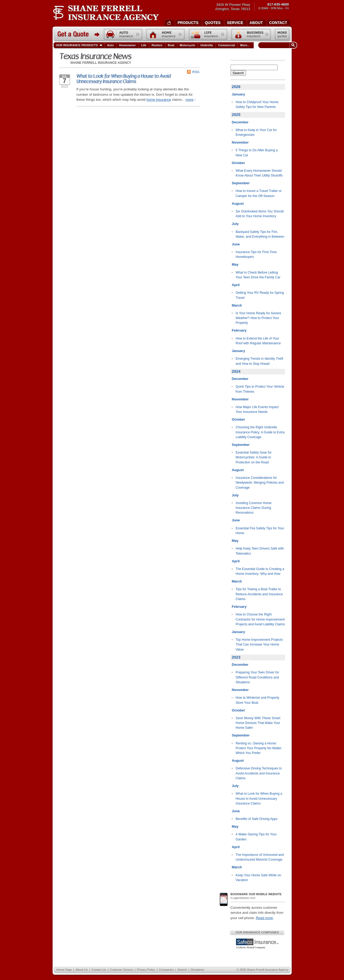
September (241, 183)
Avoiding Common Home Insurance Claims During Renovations (254, 508)
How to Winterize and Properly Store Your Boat (257, 700)
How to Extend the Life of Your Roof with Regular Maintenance (258, 341)
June (236, 244)
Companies (166, 970)
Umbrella (207, 45)
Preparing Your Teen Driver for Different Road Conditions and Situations (257, 677)
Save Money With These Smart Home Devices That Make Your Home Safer (258, 723)
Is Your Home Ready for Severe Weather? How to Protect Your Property (258, 318)
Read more (264, 918)
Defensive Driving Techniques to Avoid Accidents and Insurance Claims (259, 773)
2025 (236, 115)
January (239, 94)
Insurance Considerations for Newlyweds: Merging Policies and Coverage (260, 483)
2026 (236, 87)
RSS (196, 72)
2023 (236, 657)
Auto (110, 45)
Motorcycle (187, 45)
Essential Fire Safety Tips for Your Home (260, 531)
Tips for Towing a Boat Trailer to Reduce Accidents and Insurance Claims (259, 594)
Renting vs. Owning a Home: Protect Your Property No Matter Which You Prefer (259, 748)
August (238, 204)
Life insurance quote (208, 34)
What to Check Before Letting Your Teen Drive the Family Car (258, 275)
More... (245, 45)
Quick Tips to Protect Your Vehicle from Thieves (260, 389)
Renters (157, 45)
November (240, 142)
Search (238, 73)
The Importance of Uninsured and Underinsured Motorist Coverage (260, 857)
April (236, 285)
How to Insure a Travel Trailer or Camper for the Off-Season (259, 193)
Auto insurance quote (123, 34)
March (237, 305)
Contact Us (99, 970)
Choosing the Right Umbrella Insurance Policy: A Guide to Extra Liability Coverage (260, 432)
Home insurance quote (165, 34)
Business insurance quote (251, 34)
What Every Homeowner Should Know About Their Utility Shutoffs (259, 173)
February (239, 330)
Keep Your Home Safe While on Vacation (258, 878)
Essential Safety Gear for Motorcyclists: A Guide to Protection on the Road (254, 457)
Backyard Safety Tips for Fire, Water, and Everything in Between (260, 234)
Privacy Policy (146, 970)
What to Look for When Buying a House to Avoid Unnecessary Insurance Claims (124, 79)
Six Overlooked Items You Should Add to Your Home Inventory (260, 214)
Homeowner (127, 45)
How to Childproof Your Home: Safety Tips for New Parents (257, 104)
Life (144, 45)
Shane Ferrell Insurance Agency (106, 13)
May (235, 264)
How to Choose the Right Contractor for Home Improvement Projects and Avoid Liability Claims (260, 619)
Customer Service (121, 970)
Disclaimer (198, 970)
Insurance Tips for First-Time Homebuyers (256, 254)
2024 (236, 371)
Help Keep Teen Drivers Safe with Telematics (260, 551)
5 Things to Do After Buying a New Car (257, 153)
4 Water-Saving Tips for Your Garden (256, 837)
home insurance (159, 100)
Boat (171, 45)
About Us (82, 970)
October (239, 163)
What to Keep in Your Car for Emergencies (256, 132)
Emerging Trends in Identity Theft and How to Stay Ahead (259, 361)
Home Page (64, 970)
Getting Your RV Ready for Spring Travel (260, 295)
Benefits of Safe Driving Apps (257, 819)
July (235, 224)
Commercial (226, 45)
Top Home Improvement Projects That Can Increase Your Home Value (259, 645)
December (240, 122)
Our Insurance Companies (257, 932)
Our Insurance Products (80, 45)
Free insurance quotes (282, 34)
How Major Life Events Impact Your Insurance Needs (257, 409)
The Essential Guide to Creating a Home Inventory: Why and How (260, 571)
